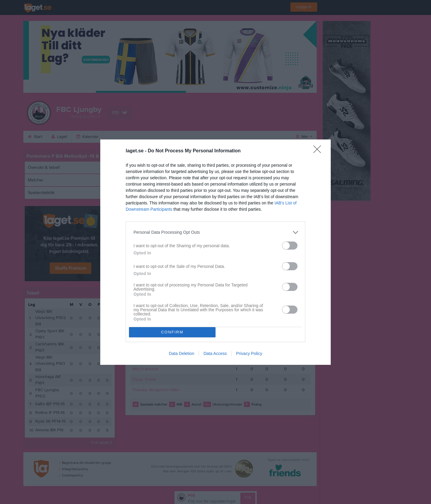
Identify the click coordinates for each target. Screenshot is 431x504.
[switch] (290, 246)
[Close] (319, 151)
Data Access (215, 353)
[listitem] (215, 232)
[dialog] (215, 252)
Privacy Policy (249, 353)
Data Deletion (182, 353)
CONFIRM (172, 332)
